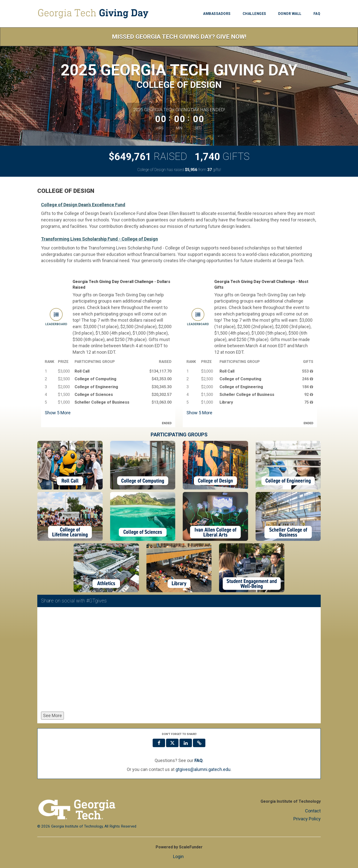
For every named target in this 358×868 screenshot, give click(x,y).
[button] (199, 743)
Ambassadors (217, 14)
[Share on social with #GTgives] (179, 660)
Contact (313, 811)
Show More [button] (58, 413)
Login (178, 856)
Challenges (254, 14)
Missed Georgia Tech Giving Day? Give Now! (179, 37)
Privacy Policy (307, 819)
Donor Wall (290, 14)
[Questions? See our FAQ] (199, 761)
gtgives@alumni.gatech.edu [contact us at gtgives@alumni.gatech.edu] (203, 769)
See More (52, 715)
